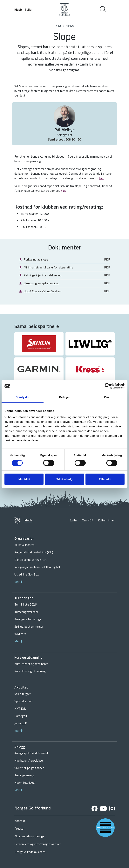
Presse (19, 828)
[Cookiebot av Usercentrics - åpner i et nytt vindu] (108, 386)
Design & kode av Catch (30, 852)
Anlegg (70, 26)
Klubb (18, 9)
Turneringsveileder (26, 612)
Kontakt (20, 821)
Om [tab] (106, 397)
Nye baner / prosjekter (29, 760)
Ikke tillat (24, 479)
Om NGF (88, 520)
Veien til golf (23, 694)
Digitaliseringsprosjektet (31, 560)
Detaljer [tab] (64, 397)
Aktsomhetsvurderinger (30, 836)
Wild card (20, 634)
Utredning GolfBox (27, 574)
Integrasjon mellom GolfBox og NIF (38, 567)
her (101, 178)
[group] (39, 344)
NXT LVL (20, 708)
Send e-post (57, 139)
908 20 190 (73, 139)
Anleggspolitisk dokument (31, 753)
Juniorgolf (21, 723)
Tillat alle (105, 479)
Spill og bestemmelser (29, 626)
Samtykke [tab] (23, 397)
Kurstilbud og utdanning (30, 671)
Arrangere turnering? (28, 619)
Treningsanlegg (24, 775)
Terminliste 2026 (26, 604)
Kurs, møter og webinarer (31, 664)
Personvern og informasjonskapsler (38, 844)
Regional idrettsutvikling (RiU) (34, 552)
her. (63, 191)
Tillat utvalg (64, 479)
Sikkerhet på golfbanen (29, 768)
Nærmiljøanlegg (25, 783)
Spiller (29, 9)
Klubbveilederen (24, 545)
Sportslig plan (23, 701)
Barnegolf (21, 716)
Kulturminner (106, 520)
